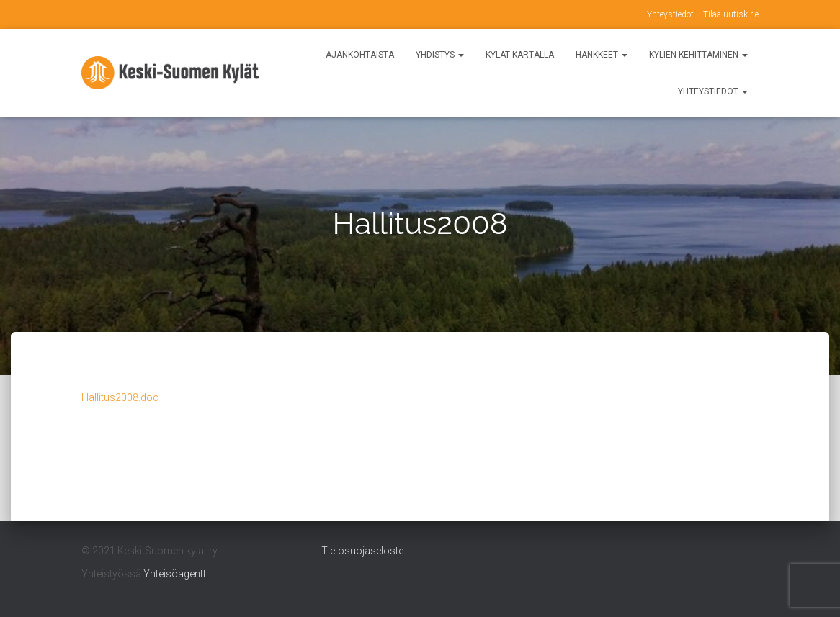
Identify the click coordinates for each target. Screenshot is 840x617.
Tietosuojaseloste (362, 551)
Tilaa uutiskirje (731, 14)
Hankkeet (602, 55)
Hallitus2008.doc (120, 397)
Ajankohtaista (360, 55)
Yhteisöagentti (176, 574)
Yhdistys (440, 55)
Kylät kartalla (520, 55)
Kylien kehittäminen (698, 55)
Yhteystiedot (670, 14)
